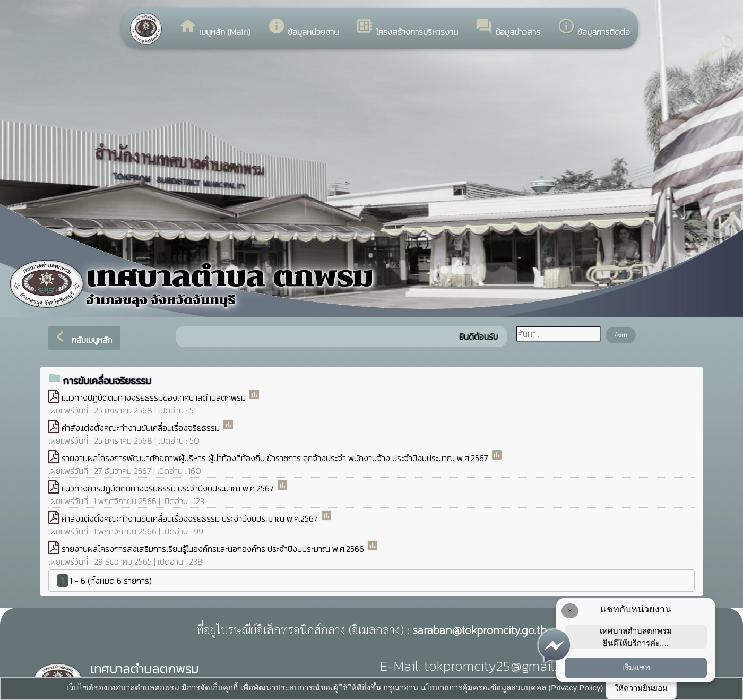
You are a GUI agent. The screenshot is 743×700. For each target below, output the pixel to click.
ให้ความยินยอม (641, 688)
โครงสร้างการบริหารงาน (407, 28)
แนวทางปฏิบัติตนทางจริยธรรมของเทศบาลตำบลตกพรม (155, 397)
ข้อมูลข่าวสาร (508, 28)
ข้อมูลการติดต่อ (594, 28)
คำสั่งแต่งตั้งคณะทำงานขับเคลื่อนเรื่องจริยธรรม (142, 428)
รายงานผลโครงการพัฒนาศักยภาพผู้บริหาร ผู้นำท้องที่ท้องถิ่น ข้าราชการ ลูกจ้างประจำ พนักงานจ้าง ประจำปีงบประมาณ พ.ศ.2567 (276, 458)
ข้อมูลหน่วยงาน (303, 28)
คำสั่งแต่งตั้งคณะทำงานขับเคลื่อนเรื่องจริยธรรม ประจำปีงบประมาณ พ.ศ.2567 (191, 518)
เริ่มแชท (636, 667)
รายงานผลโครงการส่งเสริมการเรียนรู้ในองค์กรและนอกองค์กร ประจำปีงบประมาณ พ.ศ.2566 (214, 549)
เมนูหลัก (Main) (215, 28)
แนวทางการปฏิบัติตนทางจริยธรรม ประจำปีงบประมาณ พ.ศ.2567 (169, 488)
